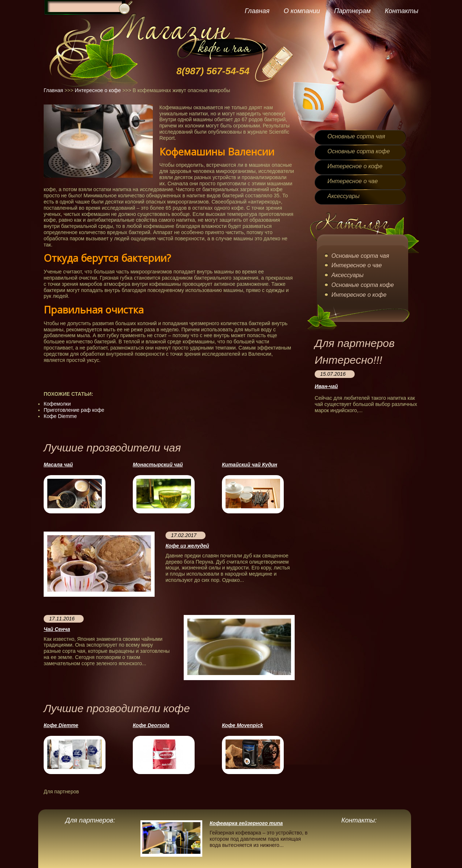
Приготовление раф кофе (74, 410)
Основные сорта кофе (359, 151)
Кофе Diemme (60, 416)
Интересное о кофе (98, 90)
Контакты (402, 11)
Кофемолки (57, 404)
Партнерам (352, 11)
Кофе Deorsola (151, 725)
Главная (257, 11)
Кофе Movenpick (242, 725)
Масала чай (58, 465)
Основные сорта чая (356, 136)
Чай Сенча (57, 629)
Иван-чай (326, 386)
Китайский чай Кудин (250, 465)
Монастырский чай (158, 465)
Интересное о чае (353, 181)
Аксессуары (343, 196)
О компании (302, 11)
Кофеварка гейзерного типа (246, 823)
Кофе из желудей (187, 546)
